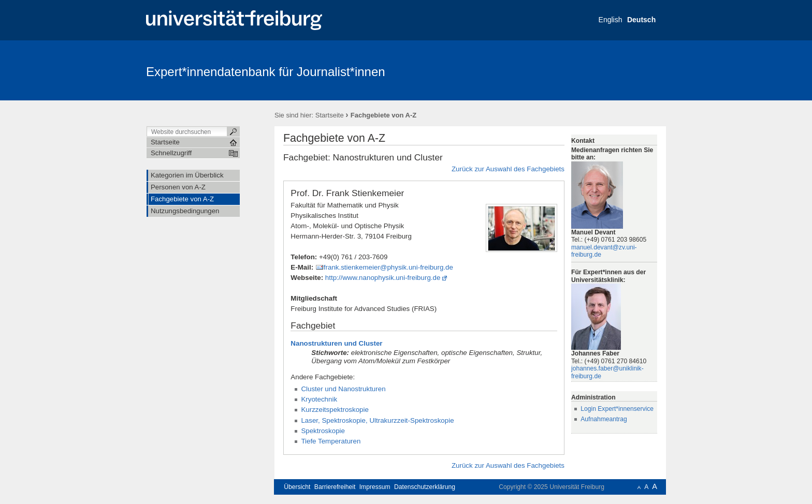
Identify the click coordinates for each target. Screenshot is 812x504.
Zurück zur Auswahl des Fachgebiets (508, 169)
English (611, 20)
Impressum (375, 487)
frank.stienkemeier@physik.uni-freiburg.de (388, 267)
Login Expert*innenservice (617, 409)
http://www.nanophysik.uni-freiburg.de (383, 278)
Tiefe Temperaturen (331, 441)
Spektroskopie (323, 431)
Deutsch (641, 20)
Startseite (330, 115)
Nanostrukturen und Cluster (336, 343)
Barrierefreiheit (335, 487)
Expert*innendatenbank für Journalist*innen (266, 72)
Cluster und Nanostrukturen (343, 389)
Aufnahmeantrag (604, 419)
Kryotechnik (319, 399)
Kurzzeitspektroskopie (335, 410)
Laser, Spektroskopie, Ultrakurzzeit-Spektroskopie (377, 420)
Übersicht (297, 487)
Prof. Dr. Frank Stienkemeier (347, 193)
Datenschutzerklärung (425, 487)
